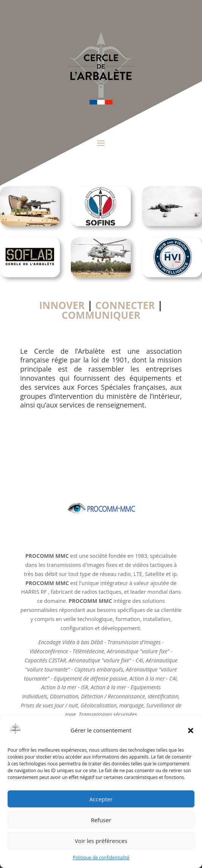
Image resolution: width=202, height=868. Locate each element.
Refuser (101, 820)
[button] (191, 731)
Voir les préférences (101, 841)
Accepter (101, 799)
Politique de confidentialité (101, 858)
